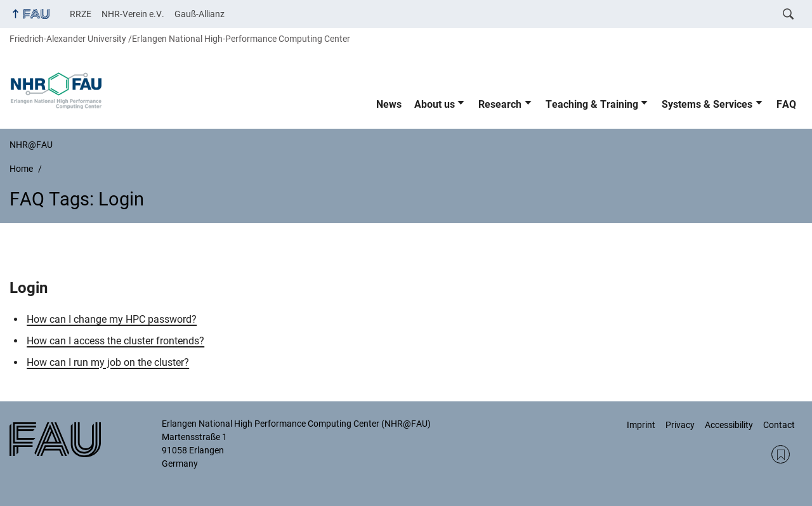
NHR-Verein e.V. (133, 14)
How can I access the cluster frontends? (115, 341)
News (389, 104)
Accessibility (729, 425)
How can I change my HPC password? (112, 319)
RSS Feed (781, 454)
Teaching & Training (592, 104)
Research (500, 104)
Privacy (680, 425)
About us (435, 104)
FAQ (786, 104)
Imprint (641, 425)
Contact (779, 425)
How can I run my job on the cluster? (108, 362)
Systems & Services (707, 104)
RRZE (81, 14)
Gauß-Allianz (200, 14)
